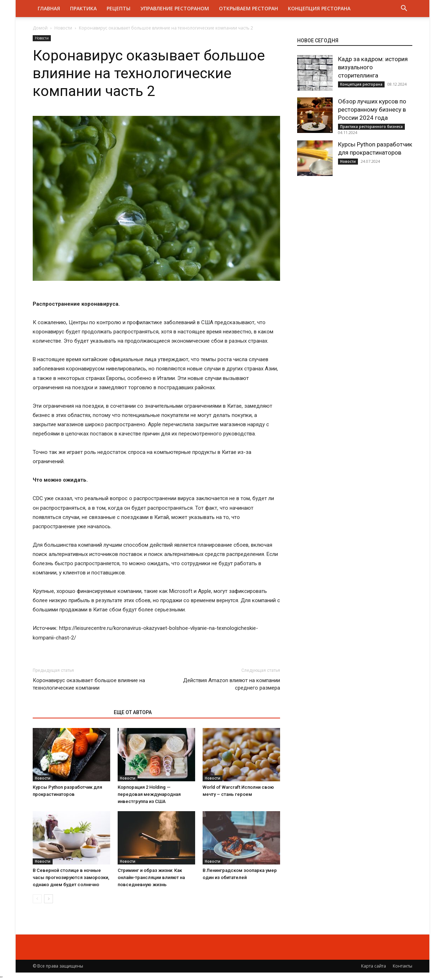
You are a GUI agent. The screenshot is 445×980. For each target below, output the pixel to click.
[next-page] (49, 899)
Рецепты (119, 8)
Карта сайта (374, 966)
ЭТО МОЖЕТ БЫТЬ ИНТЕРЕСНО (69, 712)
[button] (404, 9)
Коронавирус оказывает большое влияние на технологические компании (89, 684)
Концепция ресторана (319, 8)
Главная (49, 8)
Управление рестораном (175, 8)
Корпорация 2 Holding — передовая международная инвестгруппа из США (149, 794)
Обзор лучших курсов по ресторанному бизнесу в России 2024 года (372, 109)
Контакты (403, 966)
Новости (63, 28)
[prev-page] (37, 899)
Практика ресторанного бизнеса (371, 127)
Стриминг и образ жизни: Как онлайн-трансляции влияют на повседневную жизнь (151, 877)
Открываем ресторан (248, 8)
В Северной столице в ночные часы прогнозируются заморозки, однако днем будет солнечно (71, 877)
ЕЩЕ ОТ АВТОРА (133, 712)
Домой (40, 28)
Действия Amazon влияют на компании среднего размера (232, 684)
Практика (83, 8)
